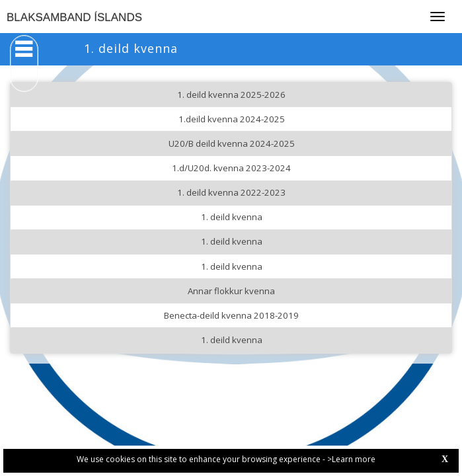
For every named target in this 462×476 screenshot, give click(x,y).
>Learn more (351, 459)
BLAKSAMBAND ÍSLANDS (74, 18)
